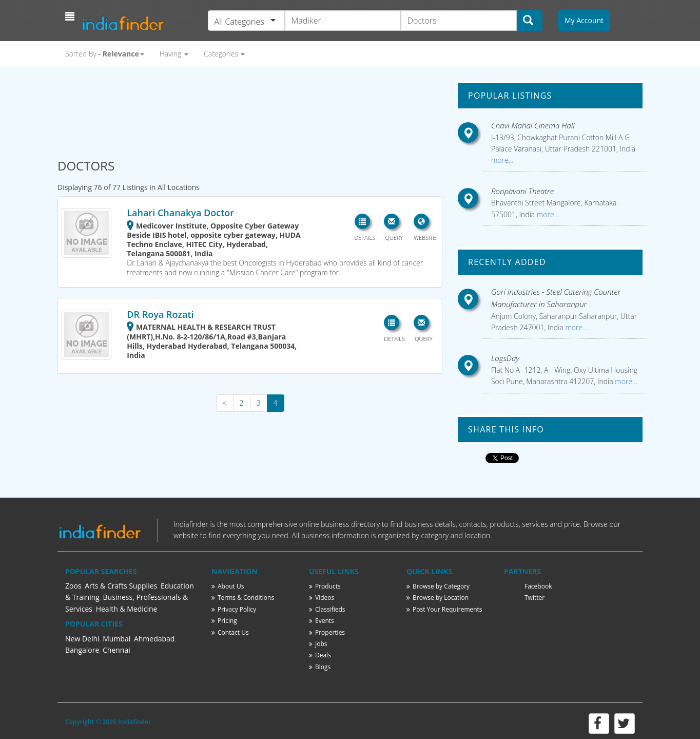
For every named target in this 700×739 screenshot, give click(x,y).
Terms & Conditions (243, 598)
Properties (327, 632)
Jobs (318, 644)
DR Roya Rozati (160, 314)
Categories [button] (224, 54)
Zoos (73, 586)
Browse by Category (438, 586)
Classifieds (327, 609)
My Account (584, 20)
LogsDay (505, 358)
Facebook (538, 586)
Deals (320, 655)
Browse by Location (437, 598)
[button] (71, 16)
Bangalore (82, 650)
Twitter (534, 598)
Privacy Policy (234, 609)
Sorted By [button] (105, 54)
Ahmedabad (154, 639)
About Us (228, 586)
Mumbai (116, 639)
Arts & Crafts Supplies (121, 586)
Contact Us (230, 632)
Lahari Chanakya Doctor (180, 213)
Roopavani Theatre (522, 191)
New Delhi (82, 639)
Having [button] (174, 54)
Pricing (224, 621)
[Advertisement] (250, 109)
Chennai (116, 650)
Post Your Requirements (444, 609)
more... (502, 160)
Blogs (320, 667)
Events (322, 621)
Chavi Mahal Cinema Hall (533, 125)
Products (325, 586)
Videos (322, 598)
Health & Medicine (127, 609)
